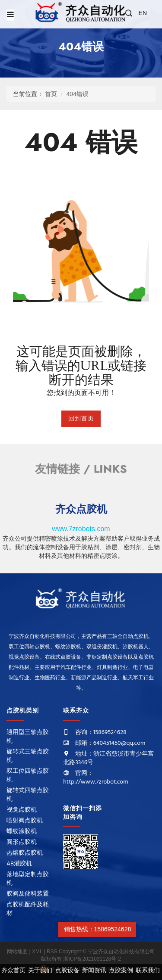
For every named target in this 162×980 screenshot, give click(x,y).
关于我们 (40, 971)
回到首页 (81, 419)
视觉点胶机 (22, 810)
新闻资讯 (94, 971)
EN (143, 13)
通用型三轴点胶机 (28, 737)
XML (37, 952)
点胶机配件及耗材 (28, 909)
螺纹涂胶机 (22, 832)
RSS (52, 952)
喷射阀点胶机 (25, 821)
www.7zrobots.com (81, 529)
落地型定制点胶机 (28, 879)
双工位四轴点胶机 (28, 776)
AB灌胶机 (19, 864)
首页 (51, 94)
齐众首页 (13, 971)
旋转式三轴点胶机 (28, 756)
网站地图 (18, 952)
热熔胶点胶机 (25, 853)
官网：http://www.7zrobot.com (95, 778)
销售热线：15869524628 (97, 929)
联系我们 (148, 971)
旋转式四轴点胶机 (28, 795)
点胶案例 (121, 971)
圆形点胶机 (22, 842)
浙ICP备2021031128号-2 (92, 959)
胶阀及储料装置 (28, 894)
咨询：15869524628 (101, 733)
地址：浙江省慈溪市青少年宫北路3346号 (108, 758)
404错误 (78, 94)
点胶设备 (67, 971)
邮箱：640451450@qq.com (110, 743)
